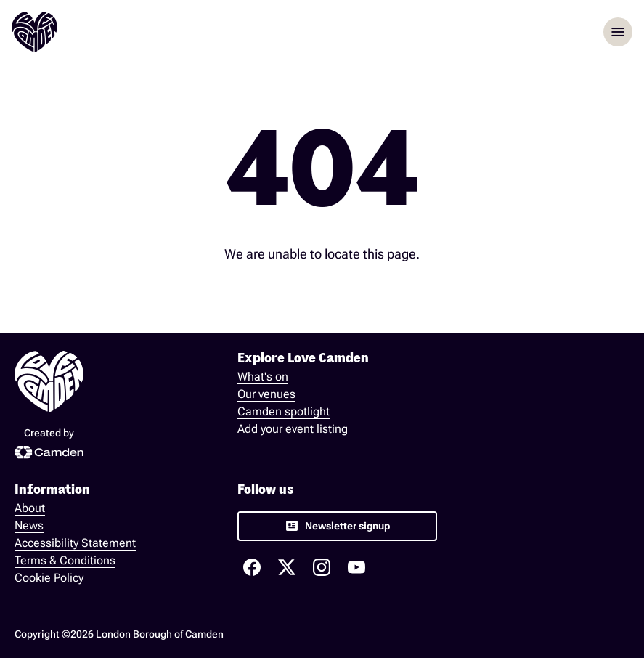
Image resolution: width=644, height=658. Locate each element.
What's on (263, 377)
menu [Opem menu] (618, 32)
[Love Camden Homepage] (34, 32)
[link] (337, 526)
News (29, 525)
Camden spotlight (284, 411)
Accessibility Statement (75, 543)
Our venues (266, 394)
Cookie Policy (49, 578)
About (30, 508)
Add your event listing (293, 429)
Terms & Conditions (65, 560)
